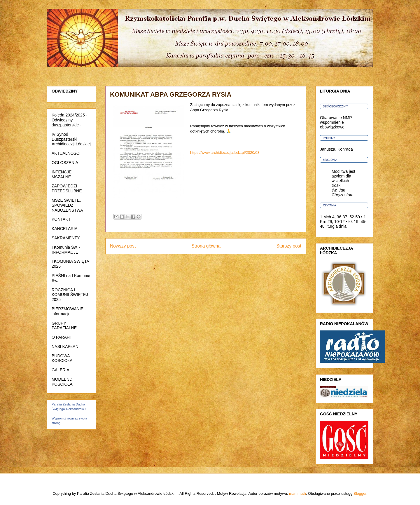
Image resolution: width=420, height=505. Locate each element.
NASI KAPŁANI (66, 346)
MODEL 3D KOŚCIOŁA (62, 382)
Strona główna (206, 246)
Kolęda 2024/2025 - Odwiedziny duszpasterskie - (69, 120)
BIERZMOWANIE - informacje (69, 311)
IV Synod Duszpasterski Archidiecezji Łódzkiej (71, 139)
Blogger (360, 493)
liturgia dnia (336, 226)
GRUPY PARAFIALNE (64, 326)
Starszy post (289, 246)
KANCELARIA (65, 229)
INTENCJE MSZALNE (62, 174)
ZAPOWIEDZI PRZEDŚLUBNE (67, 188)
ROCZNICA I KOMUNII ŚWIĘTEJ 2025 (70, 295)
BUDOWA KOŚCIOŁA (62, 358)
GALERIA (61, 370)
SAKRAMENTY (66, 238)
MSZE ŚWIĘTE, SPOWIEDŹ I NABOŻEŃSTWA (67, 205)
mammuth (297, 493)
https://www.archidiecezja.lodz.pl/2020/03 (225, 153)
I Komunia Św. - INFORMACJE (66, 250)
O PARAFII (62, 337)
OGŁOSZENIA (65, 163)
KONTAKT (61, 219)
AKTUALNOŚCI (66, 153)
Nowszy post (123, 246)
